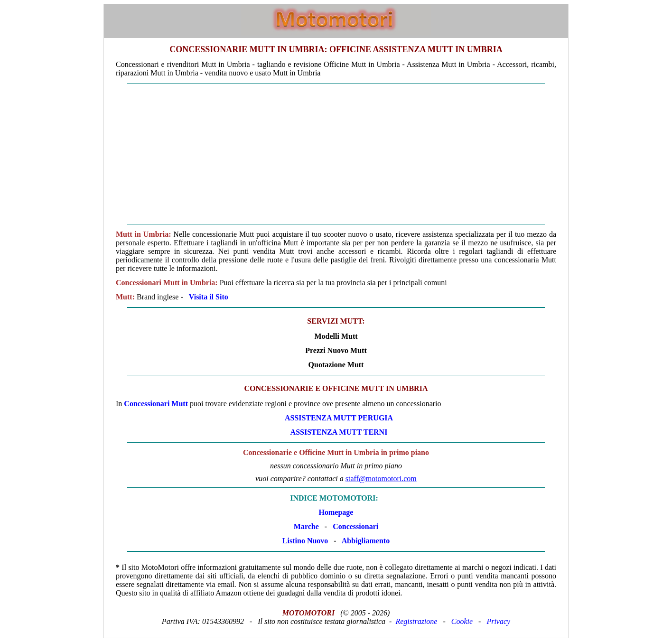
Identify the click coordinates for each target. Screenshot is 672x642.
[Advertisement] (336, 154)
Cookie (462, 621)
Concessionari (355, 526)
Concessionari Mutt (156, 404)
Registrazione (416, 621)
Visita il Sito (209, 297)
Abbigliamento (366, 541)
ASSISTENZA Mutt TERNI (339, 432)
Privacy (498, 621)
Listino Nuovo (305, 541)
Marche (306, 526)
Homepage (336, 512)
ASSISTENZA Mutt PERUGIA (339, 418)
